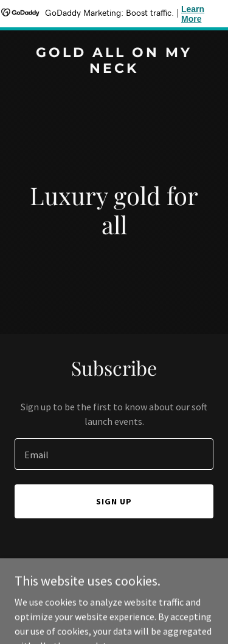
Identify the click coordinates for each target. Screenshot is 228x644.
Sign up (114, 501)
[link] (114, 69)
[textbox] (114, 454)
